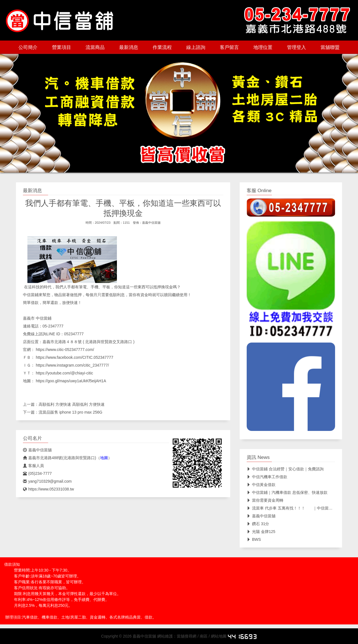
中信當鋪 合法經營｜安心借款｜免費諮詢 (285, 469)
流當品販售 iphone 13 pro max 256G (70, 412)
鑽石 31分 (258, 524)
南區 (204, 636)
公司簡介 (28, 47)
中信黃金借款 (261, 485)
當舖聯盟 (330, 47)
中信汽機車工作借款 (267, 477)
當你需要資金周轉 (265, 500)
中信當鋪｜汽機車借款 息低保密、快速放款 (287, 492)
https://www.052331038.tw (48, 489)
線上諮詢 (196, 47)
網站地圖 (219, 636)
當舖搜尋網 (187, 636)
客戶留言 (229, 47)
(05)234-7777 (37, 473)
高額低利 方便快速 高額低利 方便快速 (72, 404)
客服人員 (33, 466)
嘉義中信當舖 (151, 223)
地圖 (104, 458)
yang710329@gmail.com (47, 481)
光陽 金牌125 (261, 532)
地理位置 (263, 47)
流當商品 (95, 47)
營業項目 (62, 47)
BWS (254, 539)
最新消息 (129, 47)
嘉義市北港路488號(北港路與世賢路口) (60, 458)
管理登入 (296, 47)
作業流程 (162, 47)
